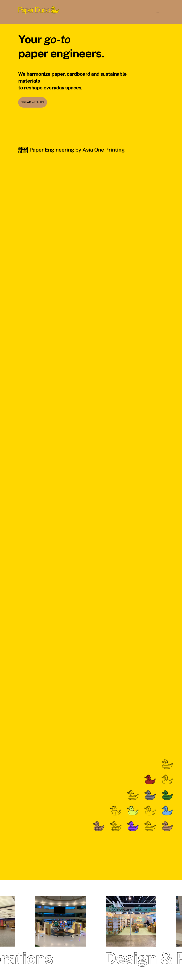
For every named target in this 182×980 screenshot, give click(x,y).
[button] (158, 12)
